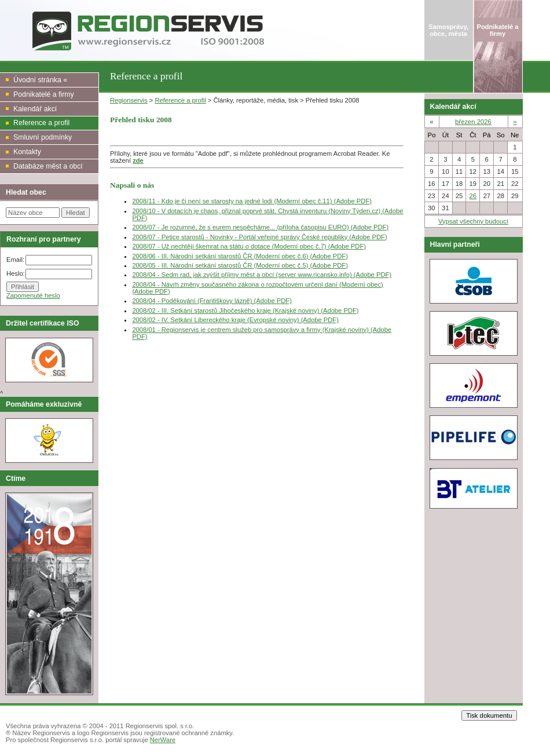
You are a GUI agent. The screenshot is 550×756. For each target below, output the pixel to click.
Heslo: (16, 273)
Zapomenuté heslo (33, 295)
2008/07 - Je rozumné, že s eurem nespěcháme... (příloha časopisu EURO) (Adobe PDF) (260, 227)
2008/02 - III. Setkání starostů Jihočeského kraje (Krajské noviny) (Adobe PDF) (245, 311)
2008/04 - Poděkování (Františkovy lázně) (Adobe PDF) (212, 301)
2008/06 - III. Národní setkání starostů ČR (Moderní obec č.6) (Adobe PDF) (240, 256)
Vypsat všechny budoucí (473, 221)
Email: (15, 260)
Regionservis (129, 100)
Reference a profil (180, 100)
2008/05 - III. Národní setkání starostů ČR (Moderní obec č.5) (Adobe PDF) (240, 265)
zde (138, 160)
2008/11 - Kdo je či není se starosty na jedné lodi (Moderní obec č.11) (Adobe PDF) (252, 201)
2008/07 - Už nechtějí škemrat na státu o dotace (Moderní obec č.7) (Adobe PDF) (249, 246)
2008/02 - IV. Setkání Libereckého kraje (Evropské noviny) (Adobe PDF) (235, 320)
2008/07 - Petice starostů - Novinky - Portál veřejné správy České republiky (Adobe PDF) (259, 237)
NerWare (163, 740)
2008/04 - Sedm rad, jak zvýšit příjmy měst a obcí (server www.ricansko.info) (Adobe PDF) (262, 275)
